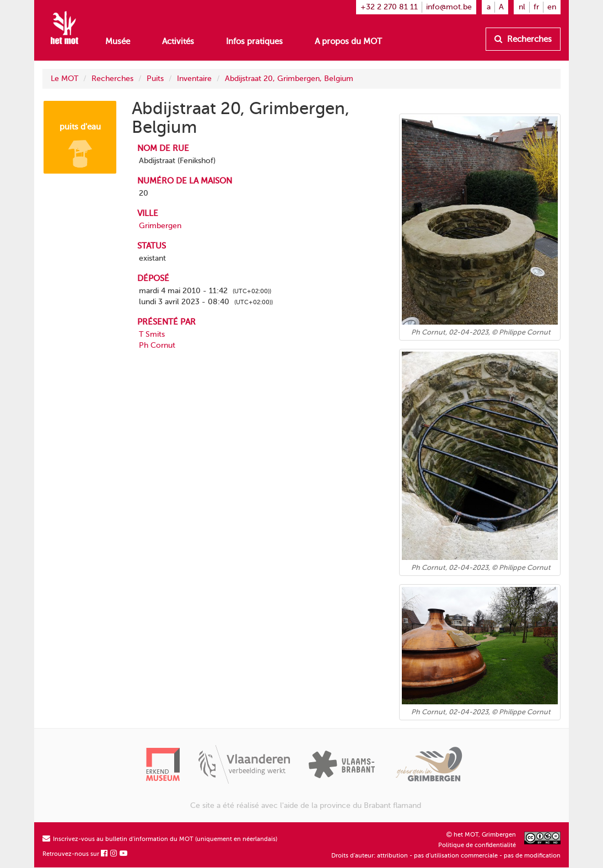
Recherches (523, 39)
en (552, 7)
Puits (155, 79)
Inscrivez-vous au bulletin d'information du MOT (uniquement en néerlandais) (160, 839)
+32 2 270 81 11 (389, 7)
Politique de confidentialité (477, 845)
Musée (118, 41)
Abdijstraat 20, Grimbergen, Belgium (289, 79)
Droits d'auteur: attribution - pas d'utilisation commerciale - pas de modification (446, 856)
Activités (178, 41)
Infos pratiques (254, 41)
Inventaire (194, 79)
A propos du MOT (348, 41)
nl (522, 7)
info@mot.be (449, 7)
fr (536, 7)
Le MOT (64, 79)
